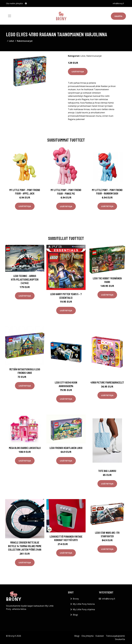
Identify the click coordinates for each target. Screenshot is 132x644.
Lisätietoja (78, 71)
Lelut (11, 41)
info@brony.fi (118, 3)
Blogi (75, 615)
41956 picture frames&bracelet (107, 382)
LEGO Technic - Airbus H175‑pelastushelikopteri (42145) (25, 279)
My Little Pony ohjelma (84, 609)
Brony (76, 599)
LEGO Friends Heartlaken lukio (66, 448)
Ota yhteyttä (87, 636)
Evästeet (100, 636)
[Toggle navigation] (10, 16)
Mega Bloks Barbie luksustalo (25, 448)
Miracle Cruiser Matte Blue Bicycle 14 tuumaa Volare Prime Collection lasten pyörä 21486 (25, 546)
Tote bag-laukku (107, 471)
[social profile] (26, 3)
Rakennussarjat (25, 41)
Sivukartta (120, 639)
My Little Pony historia (84, 604)
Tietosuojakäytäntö (115, 636)
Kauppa (118, 16)
